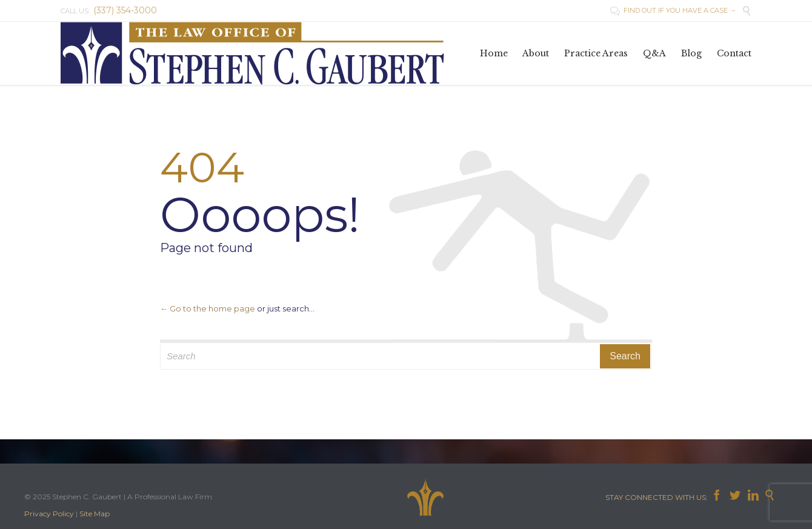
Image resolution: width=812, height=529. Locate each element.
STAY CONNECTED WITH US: (658, 497)
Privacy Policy (49, 514)
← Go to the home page (208, 308)
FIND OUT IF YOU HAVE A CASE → (673, 10)
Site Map (95, 514)
